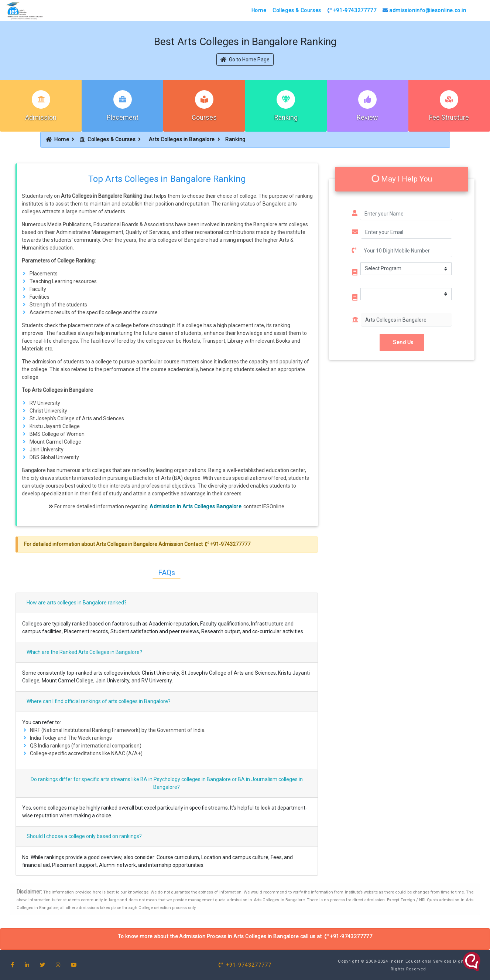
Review (367, 117)
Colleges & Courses (297, 10)
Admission (41, 117)
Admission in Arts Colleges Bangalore (196, 506)
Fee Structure (449, 117)
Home (259, 10)
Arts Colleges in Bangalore (182, 139)
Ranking (286, 117)
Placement (123, 117)
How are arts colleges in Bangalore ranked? (77, 603)
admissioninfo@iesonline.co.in (424, 10)
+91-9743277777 (352, 10)
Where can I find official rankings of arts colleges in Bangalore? (99, 701)
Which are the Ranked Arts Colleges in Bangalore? (84, 652)
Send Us (402, 342)
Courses (204, 117)
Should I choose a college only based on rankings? (84, 836)
